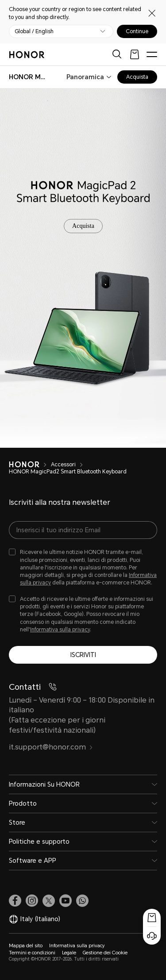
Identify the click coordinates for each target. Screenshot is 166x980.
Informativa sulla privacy (60, 630)
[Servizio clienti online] (152, 936)
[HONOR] (30, 465)
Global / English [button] (34, 31)
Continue (137, 31)
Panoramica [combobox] (85, 77)
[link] (15, 901)
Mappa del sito (26, 946)
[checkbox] (83, 568)
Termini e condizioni (32, 953)
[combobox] (29, 77)
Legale (69, 953)
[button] (82, 901)
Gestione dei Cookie (105, 953)
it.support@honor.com (51, 747)
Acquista (137, 77)
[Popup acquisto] (152, 918)
